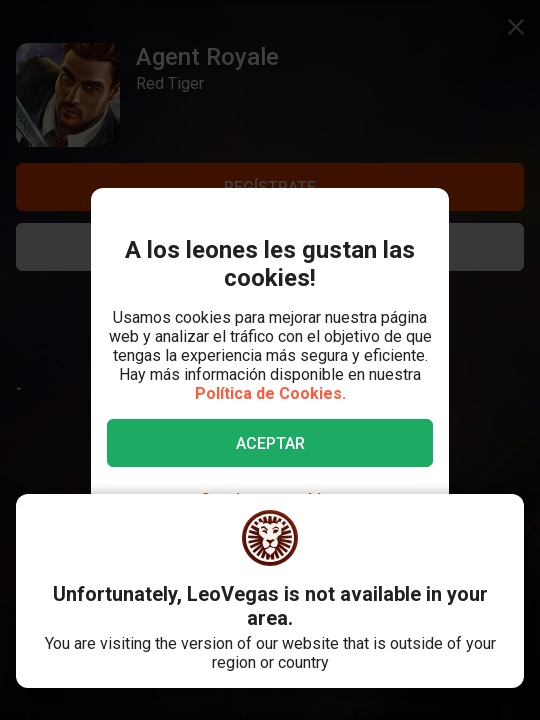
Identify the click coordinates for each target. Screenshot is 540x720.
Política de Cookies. (270, 393)
